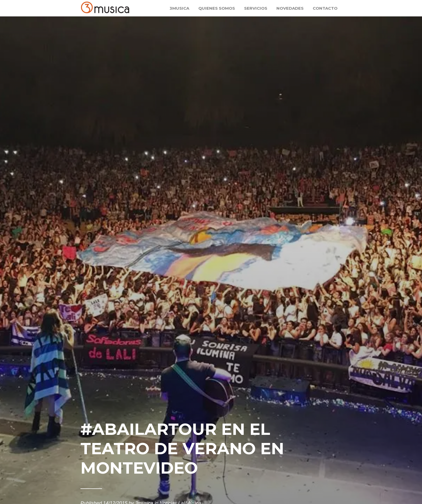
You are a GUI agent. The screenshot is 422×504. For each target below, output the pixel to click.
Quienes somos (217, 8)
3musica (179, 8)
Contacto (325, 8)
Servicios (256, 8)
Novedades (290, 8)
